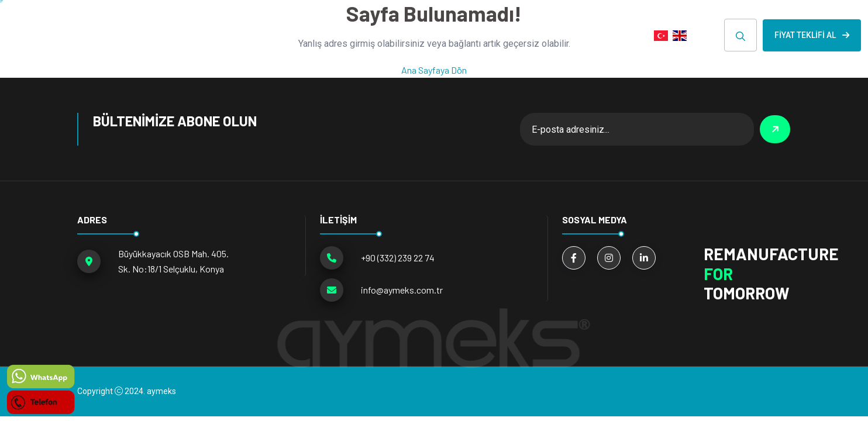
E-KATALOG (545, 35)
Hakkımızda (400, 35)
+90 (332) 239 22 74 (398, 258)
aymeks (161, 391)
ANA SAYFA (224, 35)
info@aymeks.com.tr (402, 290)
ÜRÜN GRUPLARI (306, 35)
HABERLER (473, 35)
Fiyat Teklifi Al (812, 35)
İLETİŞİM (613, 35)
